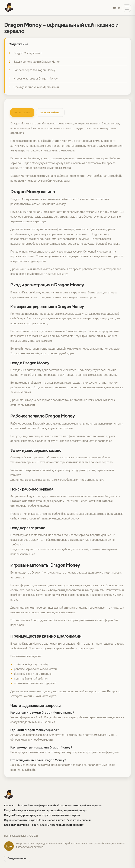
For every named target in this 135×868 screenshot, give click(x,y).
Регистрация (22, 112)
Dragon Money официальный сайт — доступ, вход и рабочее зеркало (60, 805)
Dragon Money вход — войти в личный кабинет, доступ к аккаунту (44, 825)
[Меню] (122, 8)
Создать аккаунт (18, 858)
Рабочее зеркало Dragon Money (34, 70)
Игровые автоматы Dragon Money (36, 78)
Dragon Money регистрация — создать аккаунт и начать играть (42, 815)
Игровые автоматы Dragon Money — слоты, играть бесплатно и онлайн (47, 820)
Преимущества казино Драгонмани (36, 87)
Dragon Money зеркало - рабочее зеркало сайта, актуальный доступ (46, 810)
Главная (9, 805)
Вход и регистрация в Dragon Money (37, 62)
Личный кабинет (50, 112)
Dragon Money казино (28, 53)
